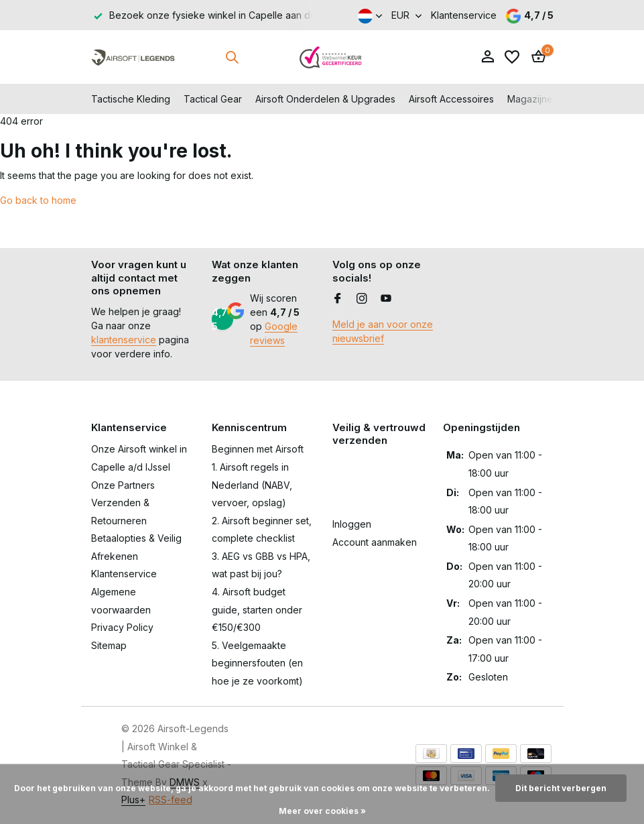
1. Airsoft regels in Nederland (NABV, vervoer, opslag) (252, 485)
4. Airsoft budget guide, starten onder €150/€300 (257, 609)
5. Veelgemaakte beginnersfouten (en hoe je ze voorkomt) (257, 663)
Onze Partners (123, 485)
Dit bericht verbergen (561, 788)
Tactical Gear (213, 99)
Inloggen (352, 524)
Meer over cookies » (322, 811)
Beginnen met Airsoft (258, 449)
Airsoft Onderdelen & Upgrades (325, 99)
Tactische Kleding (131, 99)
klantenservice (124, 340)
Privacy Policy (122, 627)
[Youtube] (386, 299)
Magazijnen (533, 99)
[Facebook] (338, 299)
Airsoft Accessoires (451, 99)
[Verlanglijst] (512, 57)
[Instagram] (362, 299)
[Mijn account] (488, 57)
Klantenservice (464, 15)
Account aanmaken (375, 542)
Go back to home (38, 200)
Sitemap (109, 645)
